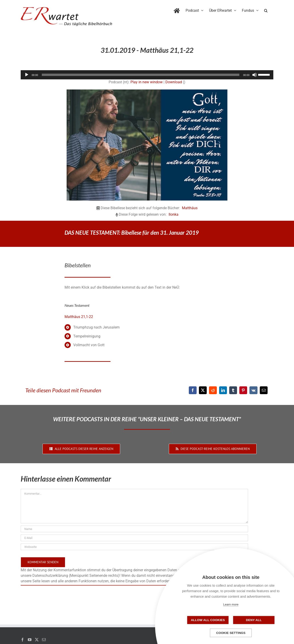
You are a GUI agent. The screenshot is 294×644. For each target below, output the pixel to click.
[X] (203, 390)
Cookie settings (231, 633)
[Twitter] (37, 640)
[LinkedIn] (223, 390)
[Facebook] (193, 390)
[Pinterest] (243, 390)
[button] (266, 10)
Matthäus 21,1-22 (79, 317)
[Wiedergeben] (27, 75)
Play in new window (147, 82)
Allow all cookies (208, 620)
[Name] (134, 529)
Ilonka (174, 214)
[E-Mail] (264, 390)
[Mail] (44, 640)
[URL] (134, 547)
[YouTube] (30, 640)
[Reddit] (213, 390)
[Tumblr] (233, 390)
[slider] (141, 75)
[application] (147, 75)
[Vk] (253, 390)
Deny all (254, 620)
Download (174, 82)
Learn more (231, 604)
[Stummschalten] (254, 75)
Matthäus (190, 208)
